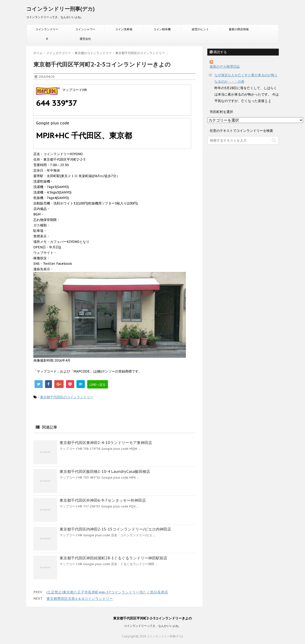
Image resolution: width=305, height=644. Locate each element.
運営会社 (85, 39)
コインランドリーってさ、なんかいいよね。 (152, 626)
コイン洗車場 (124, 29)
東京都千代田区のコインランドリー (67, 397)
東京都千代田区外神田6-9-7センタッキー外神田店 (103, 500)
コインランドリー (47, 29)
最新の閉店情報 (239, 29)
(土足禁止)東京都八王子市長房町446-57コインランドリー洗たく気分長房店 (107, 592)
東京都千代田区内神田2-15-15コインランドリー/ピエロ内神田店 (115, 529)
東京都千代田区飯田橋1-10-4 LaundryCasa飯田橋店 (105, 471)
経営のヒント (200, 29)
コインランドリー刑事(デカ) (60, 9)
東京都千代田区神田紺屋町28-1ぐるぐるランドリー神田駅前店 (113, 558)
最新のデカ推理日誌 (225, 66)
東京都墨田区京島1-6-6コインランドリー (80, 599)
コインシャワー (85, 29)
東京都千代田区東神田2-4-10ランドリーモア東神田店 (106, 443)
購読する (218, 52)
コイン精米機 (162, 29)
